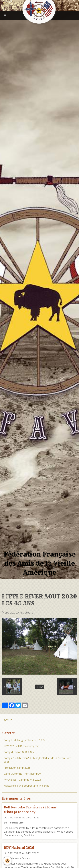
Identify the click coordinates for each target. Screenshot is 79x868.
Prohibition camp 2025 (17, 768)
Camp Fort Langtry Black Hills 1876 (24, 740)
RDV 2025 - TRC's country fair (21, 746)
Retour (39, 687)
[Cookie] (7, 861)
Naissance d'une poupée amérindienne (26, 786)
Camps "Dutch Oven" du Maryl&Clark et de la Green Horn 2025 (37, 760)
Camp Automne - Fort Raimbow (22, 774)
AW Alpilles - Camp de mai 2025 (22, 780)
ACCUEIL (9, 720)
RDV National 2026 (19, 848)
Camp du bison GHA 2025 (19, 752)
